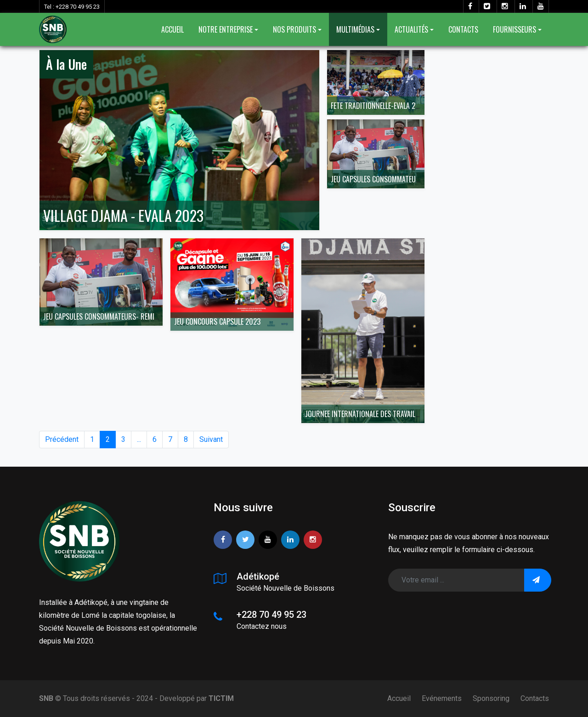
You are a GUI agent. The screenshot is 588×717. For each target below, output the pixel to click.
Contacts (535, 698)
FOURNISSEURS (514, 29)
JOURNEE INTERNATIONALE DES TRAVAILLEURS (369, 414)
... (139, 439)
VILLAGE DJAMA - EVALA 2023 (123, 215)
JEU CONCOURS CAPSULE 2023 (217, 322)
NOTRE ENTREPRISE (226, 29)
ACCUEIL (172, 29)
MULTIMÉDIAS (355, 29)
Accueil (399, 698)
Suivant (211, 439)
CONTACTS (463, 29)
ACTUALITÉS (411, 29)
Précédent (62, 439)
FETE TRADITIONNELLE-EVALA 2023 (379, 106)
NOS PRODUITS (294, 29)
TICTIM (221, 698)
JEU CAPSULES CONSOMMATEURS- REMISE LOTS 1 (400, 179)
